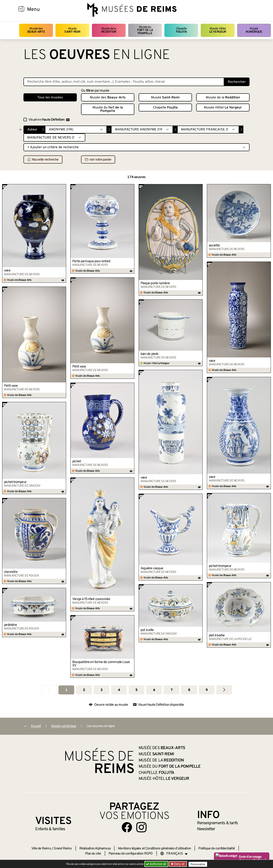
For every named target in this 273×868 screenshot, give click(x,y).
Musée (72, 30)
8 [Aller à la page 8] (189, 690)
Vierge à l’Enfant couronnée (91, 599)
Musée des (36, 30)
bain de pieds (150, 354)
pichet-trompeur (15, 482)
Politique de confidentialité (217, 849)
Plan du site (93, 854)
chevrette (11, 572)
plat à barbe (217, 635)
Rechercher (237, 82)
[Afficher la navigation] (21, 10)
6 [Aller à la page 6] (154, 690)
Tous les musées (50, 98)
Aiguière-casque (152, 568)
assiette (214, 246)
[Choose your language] (174, 854)
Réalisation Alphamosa (95, 849)
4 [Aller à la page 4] (119, 690)
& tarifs (218, 823)
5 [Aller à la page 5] (136, 690)
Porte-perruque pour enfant (91, 261)
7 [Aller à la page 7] (172, 690)
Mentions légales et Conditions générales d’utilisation (154, 849)
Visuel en (49, 120)
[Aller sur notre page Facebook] (127, 827)
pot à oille (147, 630)
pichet (77, 461)
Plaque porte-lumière (155, 283)
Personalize (199, 864)
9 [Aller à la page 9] (207, 690)
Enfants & (50, 829)
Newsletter (206, 829)
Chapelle (181, 30)
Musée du (145, 30)
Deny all (179, 864)
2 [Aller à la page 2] (84, 690)
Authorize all (156, 864)
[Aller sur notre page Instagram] (141, 827)
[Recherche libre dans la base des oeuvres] (124, 82)
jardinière (10, 625)
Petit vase (79, 367)
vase (7, 271)
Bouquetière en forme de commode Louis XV (101, 664)
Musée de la (109, 30)
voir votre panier (98, 160)
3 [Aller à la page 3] (101, 690)
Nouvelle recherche (43, 160)
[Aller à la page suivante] (224, 690)
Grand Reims (63, 849)
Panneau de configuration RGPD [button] (131, 854)
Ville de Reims (41, 849)
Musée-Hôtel (218, 30)
